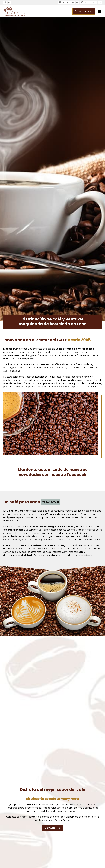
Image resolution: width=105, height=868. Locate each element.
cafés (56, 549)
